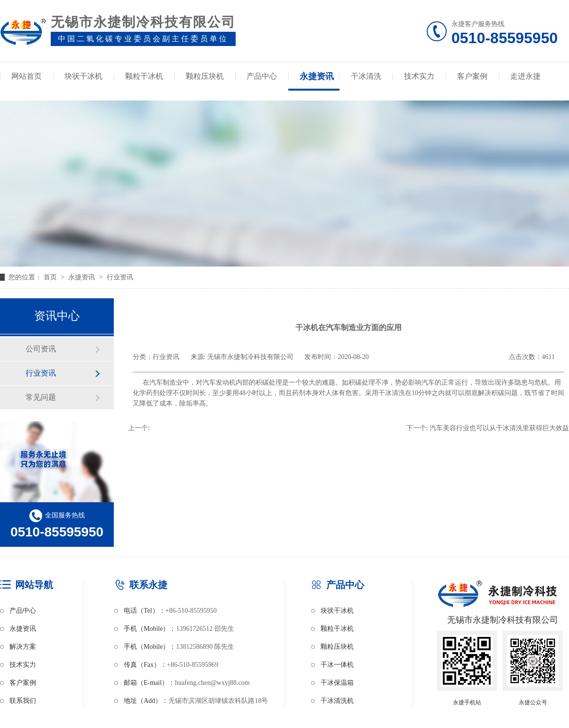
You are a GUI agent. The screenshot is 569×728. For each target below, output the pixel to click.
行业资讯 (120, 277)
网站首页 (27, 76)
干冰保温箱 (337, 683)
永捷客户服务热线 (510, 34)
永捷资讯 (317, 76)
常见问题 (41, 397)
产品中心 (262, 76)
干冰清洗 (366, 76)
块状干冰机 (83, 76)
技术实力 (419, 76)
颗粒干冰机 (144, 76)
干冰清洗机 (337, 701)
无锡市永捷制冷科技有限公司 (250, 357)
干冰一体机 (337, 665)
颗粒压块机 (205, 76)
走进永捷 (525, 76)
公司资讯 (41, 349)
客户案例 (472, 76)
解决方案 (23, 647)
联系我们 (23, 701)
